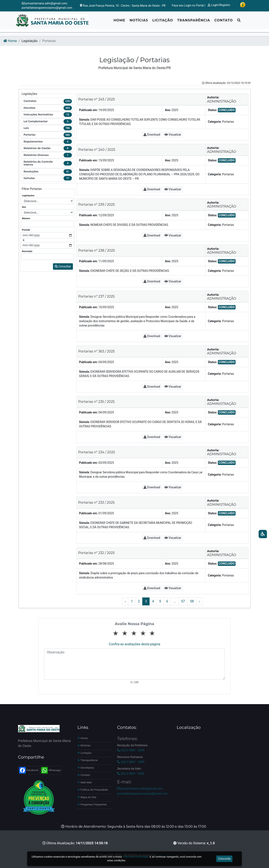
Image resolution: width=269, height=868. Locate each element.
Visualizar (173, 135)
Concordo (224, 859)
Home (119, 22)
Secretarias (86, 768)
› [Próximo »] (200, 601)
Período (26, 230)
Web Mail (85, 782)
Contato (224, 22)
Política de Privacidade (93, 790)
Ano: (168, 110)
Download (152, 135)
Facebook (29, 770)
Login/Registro (219, 5)
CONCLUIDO (227, 110)
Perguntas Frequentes (92, 804)
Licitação (163, 22)
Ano (24, 207)
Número (26, 218)
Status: (213, 110)
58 (192, 601)
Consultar (63, 266)
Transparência (194, 22)
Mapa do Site (87, 797)
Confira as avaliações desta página (134, 644)
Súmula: (85, 120)
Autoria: (213, 97)
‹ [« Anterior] (125, 601)
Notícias (139, 22)
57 (183, 601)
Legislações (28, 196)
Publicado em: (88, 110)
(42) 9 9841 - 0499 (131, 750)
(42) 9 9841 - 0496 (131, 774)
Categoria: (215, 122)
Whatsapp (51, 770)
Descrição (27, 251)
